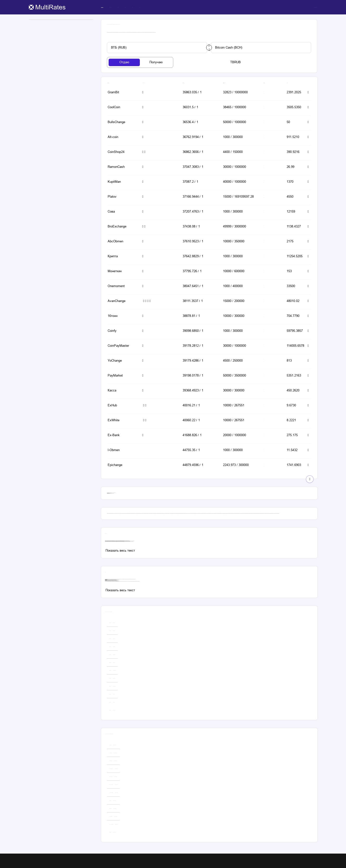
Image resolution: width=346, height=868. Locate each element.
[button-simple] (121, 93)
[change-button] (209, 48)
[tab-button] (124, 62)
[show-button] (310, 479)
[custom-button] (157, 48)
